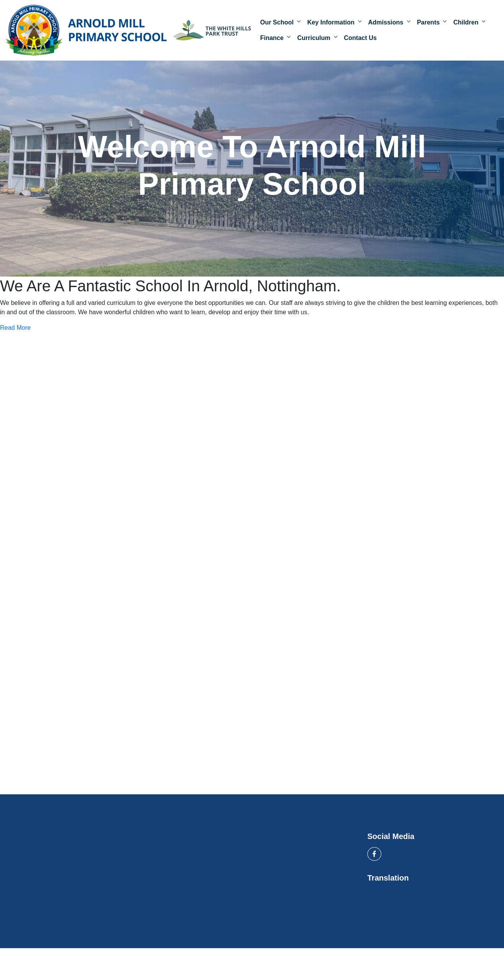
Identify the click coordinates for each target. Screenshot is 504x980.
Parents (428, 24)
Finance (272, 39)
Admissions (386, 24)
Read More (15, 330)
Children (466, 24)
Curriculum (314, 39)
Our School (277, 24)
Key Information (331, 24)
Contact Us (360, 39)
